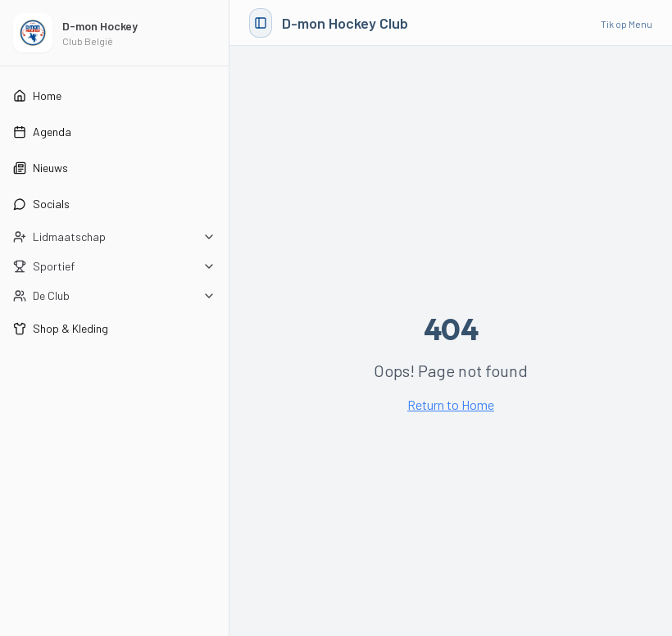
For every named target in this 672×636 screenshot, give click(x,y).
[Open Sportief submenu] (114, 266)
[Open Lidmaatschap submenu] (114, 237)
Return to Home (451, 404)
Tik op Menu (627, 24)
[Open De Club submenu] (114, 296)
